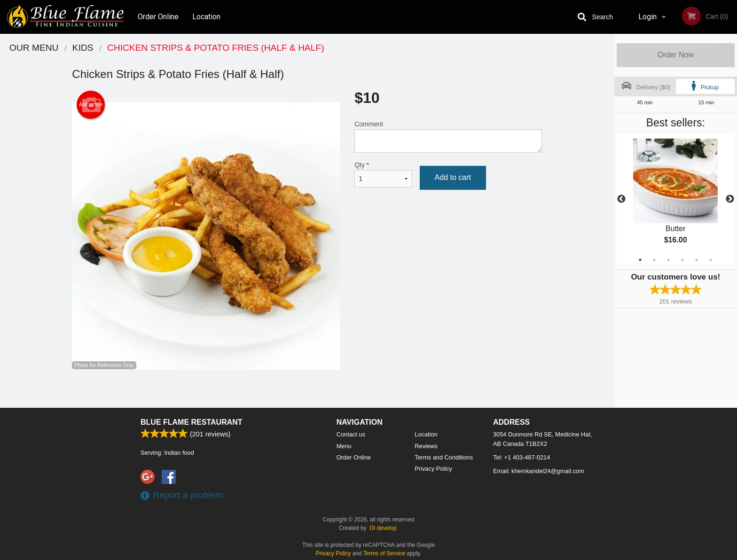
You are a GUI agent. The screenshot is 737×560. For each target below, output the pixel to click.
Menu (344, 446)
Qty (383, 174)
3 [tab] (668, 260)
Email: (539, 471)
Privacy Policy (433, 469)
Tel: (521, 457)
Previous (621, 199)
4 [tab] (682, 260)
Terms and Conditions (444, 457)
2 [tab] (654, 260)
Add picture (91, 105)
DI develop (383, 528)
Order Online (158, 17)
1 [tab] (640, 260)
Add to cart (453, 177)
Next (730, 199)
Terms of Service (384, 553)
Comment (448, 136)
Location (206, 17)
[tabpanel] (676, 199)
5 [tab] (697, 260)
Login (647, 17)
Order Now (676, 55)
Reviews (426, 446)
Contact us (351, 434)
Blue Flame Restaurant (192, 422)
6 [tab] (711, 260)
